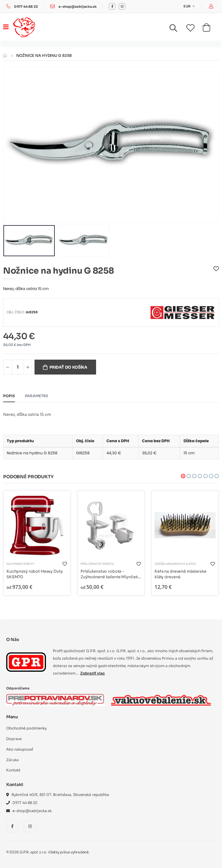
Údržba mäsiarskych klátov (175, 564)
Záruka (12, 760)
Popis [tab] (9, 396)
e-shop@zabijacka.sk (78, 7)
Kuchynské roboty (20, 564)
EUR (187, 6)
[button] (177, 29)
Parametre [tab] (37, 396)
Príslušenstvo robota (97, 564)
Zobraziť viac (92, 673)
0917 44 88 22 (26, 7)
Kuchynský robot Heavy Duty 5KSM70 (35, 574)
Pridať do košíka (68, 367)
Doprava (14, 739)
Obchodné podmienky (26, 728)
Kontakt (13, 770)
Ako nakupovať (20, 749)
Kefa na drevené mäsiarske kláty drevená (180, 574)
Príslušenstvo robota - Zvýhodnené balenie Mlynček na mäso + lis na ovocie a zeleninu (109, 574)
